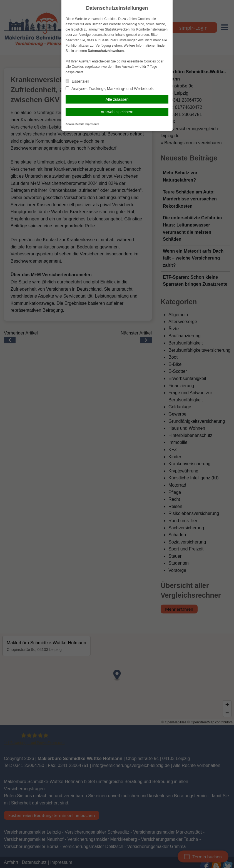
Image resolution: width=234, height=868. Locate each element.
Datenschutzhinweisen (106, 51)
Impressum (92, 124)
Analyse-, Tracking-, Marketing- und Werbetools (110, 89)
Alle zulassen (117, 99)
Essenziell (77, 81)
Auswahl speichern (117, 112)
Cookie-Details (75, 124)
